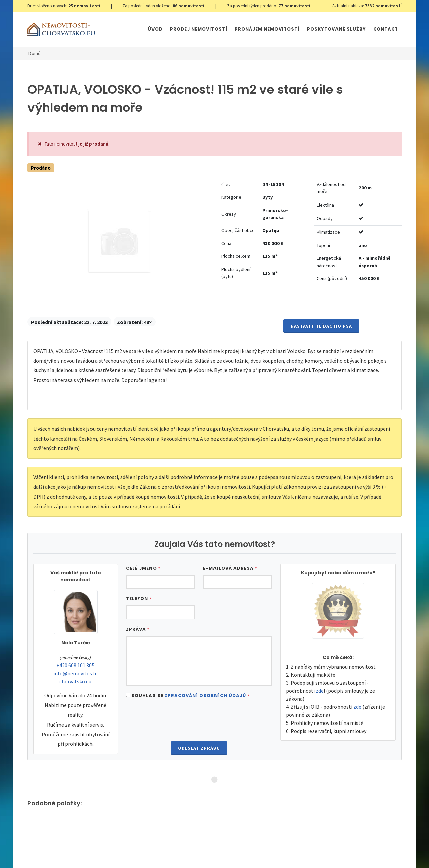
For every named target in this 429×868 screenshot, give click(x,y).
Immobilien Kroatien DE (202, 849)
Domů (35, 53)
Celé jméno (143, 568)
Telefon (139, 599)
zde (320, 691)
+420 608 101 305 (75, 665)
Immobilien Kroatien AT (253, 849)
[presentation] (199, 721)
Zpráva (138, 629)
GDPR (106, 849)
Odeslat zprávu (199, 748)
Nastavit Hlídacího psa (321, 326)
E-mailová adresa (230, 568)
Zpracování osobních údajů (205, 696)
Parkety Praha (297, 849)
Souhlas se (190, 696)
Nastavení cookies (135, 849)
